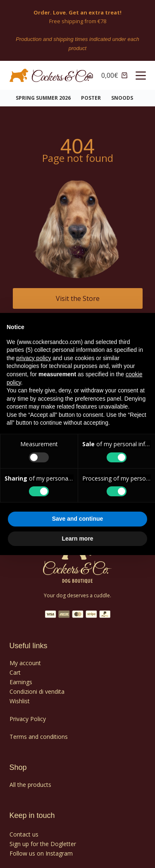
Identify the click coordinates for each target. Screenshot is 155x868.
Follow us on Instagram (41, 853)
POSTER (91, 98)
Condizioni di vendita (37, 691)
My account (25, 663)
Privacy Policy (28, 719)
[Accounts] (90, 75)
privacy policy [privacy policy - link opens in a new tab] (33, 358)
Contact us (24, 834)
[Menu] (141, 76)
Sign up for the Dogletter (43, 844)
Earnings (21, 682)
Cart (15, 672)
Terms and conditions (39, 737)
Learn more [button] (77, 539)
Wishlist (20, 701)
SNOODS (122, 98)
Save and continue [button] (78, 519)
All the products (30, 785)
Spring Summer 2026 (43, 98)
